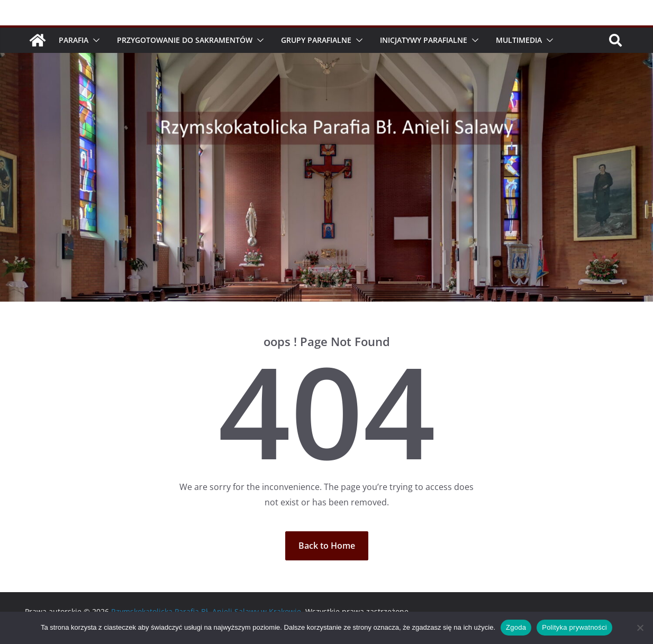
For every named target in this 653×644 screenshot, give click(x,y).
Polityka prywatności (574, 627)
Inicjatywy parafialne (424, 40)
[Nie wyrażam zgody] (640, 628)
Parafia (74, 40)
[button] (94, 40)
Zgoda (516, 627)
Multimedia (519, 40)
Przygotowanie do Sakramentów (185, 40)
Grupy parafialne (316, 40)
